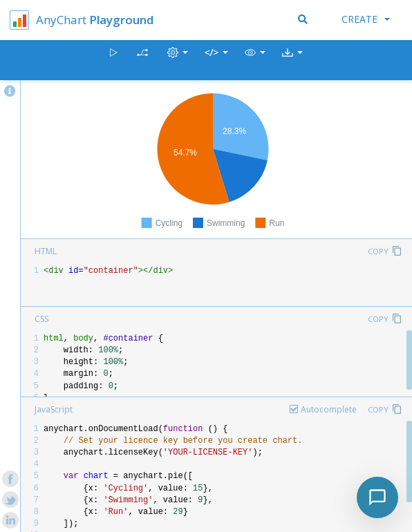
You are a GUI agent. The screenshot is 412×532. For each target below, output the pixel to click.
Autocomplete (329, 409)
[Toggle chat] (377, 497)
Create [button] (366, 19)
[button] (255, 60)
